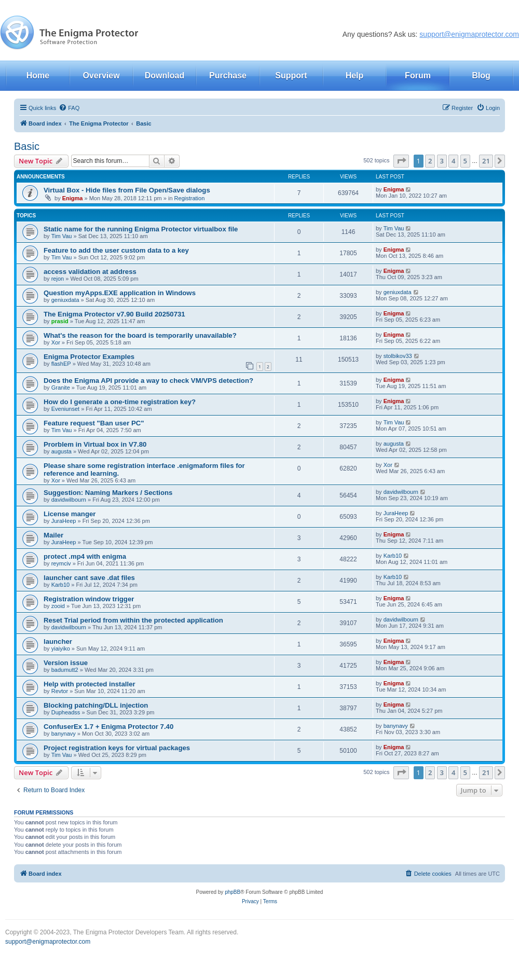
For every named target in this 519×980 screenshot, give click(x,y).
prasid (60, 321)
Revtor (60, 691)
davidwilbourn (69, 500)
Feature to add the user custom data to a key (116, 250)
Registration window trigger (89, 599)
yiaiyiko (61, 648)
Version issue (66, 663)
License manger (70, 514)
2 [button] (430, 161)
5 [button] (465, 161)
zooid (58, 606)
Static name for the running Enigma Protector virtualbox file (141, 229)
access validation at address (90, 272)
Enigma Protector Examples (89, 357)
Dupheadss (66, 712)
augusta (62, 451)
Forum (418, 75)
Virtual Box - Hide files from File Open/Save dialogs (127, 190)
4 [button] (453, 161)
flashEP (61, 364)
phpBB (233, 892)
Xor (56, 342)
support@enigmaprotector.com (469, 34)
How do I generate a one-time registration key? (120, 402)
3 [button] (442, 161)
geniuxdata (65, 300)
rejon (58, 279)
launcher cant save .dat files (89, 578)
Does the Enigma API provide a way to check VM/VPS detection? (148, 381)
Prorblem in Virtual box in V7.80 (95, 444)
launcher (58, 641)
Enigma (73, 198)
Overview (101, 75)
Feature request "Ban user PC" (94, 423)
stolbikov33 (398, 356)
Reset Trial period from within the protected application (133, 620)
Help (355, 75)
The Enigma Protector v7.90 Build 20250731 (114, 314)
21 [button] (486, 161)
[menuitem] (69, 108)
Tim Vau (62, 236)
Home (38, 75)
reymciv (61, 563)
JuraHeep (64, 521)
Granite (61, 388)
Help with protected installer (90, 684)
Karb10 (393, 556)
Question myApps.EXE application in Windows (120, 293)
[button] (401, 161)
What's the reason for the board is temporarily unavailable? (140, 335)
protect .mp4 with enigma (85, 556)
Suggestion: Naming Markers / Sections (108, 493)
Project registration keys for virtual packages (117, 748)
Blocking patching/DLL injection (96, 705)
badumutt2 (65, 670)
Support (291, 75)
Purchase (228, 75)
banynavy (64, 734)
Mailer (53, 535)
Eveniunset (65, 409)
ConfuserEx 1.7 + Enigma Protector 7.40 (108, 727)
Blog (481, 75)
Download (165, 75)
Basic (27, 146)
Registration (190, 198)
